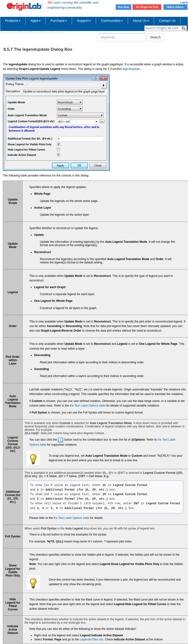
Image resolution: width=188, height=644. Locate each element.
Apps (36, 21)
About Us (141, 21)
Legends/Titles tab (91, 639)
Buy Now (124, 7)
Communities (112, 21)
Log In (184, 2)
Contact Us (167, 21)
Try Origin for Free (147, 7)
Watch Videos (176, 7)
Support (84, 21)
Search (155, 37)
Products (13, 21)
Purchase (59, 21)
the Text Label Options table (88, 406)
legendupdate (131, 69)
